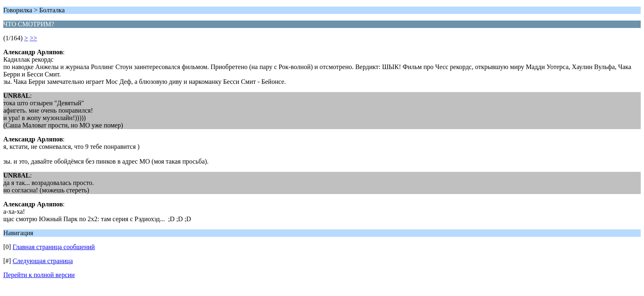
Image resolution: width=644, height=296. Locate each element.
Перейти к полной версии (39, 275)
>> (33, 38)
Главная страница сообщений (54, 247)
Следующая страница (43, 261)
